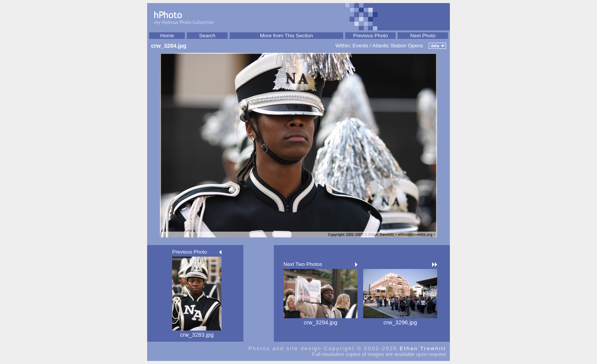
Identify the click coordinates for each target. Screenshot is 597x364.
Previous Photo (371, 36)
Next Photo (423, 36)
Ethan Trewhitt (423, 348)
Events (360, 46)
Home (167, 36)
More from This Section (287, 36)
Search (207, 36)
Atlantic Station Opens (397, 46)
